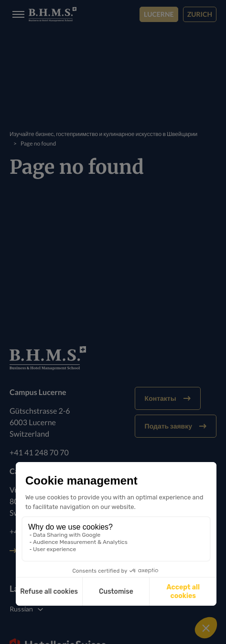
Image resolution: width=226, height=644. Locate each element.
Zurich (200, 14)
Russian (21, 609)
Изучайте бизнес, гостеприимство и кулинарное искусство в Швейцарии (103, 134)
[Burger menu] (16, 15)
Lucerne (159, 14)
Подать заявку (176, 426)
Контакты (168, 398)
